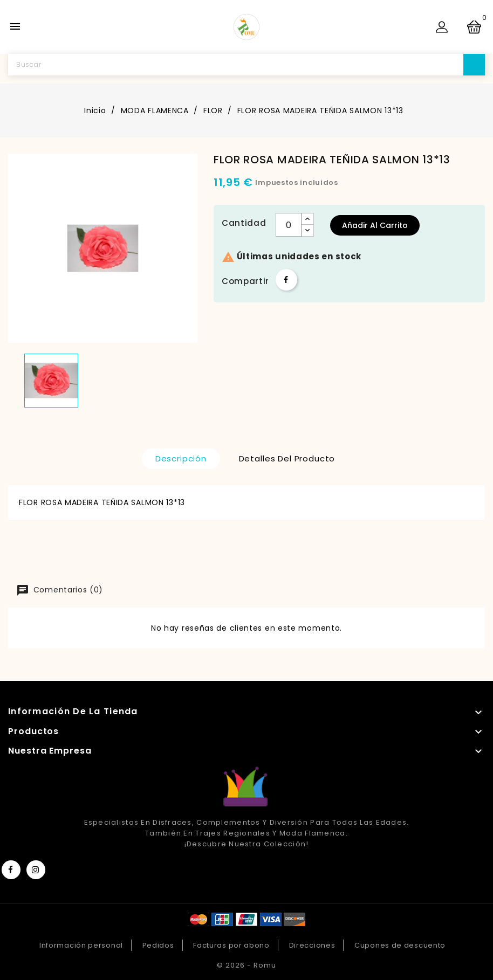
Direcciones (312, 945)
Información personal (81, 945)
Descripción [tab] (181, 458)
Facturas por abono (231, 945)
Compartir (286, 280)
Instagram (36, 870)
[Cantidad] (289, 225)
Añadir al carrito (375, 225)
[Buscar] (246, 65)
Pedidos (158, 945)
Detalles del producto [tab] (287, 458)
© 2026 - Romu (246, 965)
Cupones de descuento (400, 945)
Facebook (11, 870)
